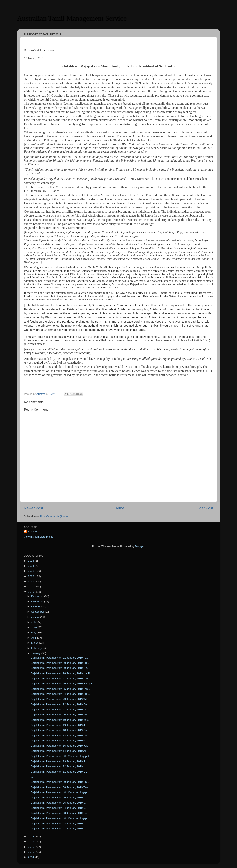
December (38, 596)
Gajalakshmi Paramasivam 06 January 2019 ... (58, 797)
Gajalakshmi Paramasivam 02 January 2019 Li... (59, 823)
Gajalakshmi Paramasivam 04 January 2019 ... (58, 808)
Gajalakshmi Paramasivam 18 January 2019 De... (60, 735)
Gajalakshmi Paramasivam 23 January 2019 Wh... (60, 699)
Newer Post (34, 508)
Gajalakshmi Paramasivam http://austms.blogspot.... (61, 756)
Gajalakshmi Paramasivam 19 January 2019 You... (60, 720)
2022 (31, 576)
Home (119, 508)
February (37, 648)
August (36, 617)
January (36, 653)
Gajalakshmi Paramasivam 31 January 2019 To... (60, 658)
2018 (31, 836)
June (34, 627)
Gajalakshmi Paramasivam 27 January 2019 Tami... (61, 678)
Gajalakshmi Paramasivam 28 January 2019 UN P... (61, 673)
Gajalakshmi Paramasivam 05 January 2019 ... (58, 803)
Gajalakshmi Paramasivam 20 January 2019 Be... (60, 715)
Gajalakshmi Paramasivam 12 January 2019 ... (58, 766)
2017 (31, 842)
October (36, 607)
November (38, 601)
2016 (31, 847)
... (32, 777)
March (35, 643)
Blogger (140, 546)
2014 (31, 857)
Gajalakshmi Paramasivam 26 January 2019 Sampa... (62, 684)
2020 (31, 587)
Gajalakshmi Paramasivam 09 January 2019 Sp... (60, 782)
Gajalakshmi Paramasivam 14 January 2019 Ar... (59, 751)
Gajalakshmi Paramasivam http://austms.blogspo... (61, 792)
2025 (31, 561)
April (34, 638)
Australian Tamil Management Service (72, 18)
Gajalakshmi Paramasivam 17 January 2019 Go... (60, 741)
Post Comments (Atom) (54, 516)
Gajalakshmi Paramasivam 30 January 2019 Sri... (60, 663)
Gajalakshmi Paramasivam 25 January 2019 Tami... (61, 689)
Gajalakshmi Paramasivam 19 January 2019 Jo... (60, 725)
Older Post (204, 508)
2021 (31, 581)
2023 (31, 571)
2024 (31, 566)
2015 (31, 852)
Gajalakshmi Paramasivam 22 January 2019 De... (60, 704)
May (34, 633)
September (38, 612)
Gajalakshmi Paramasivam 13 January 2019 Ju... (60, 761)
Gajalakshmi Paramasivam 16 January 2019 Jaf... (60, 746)
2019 (31, 592)
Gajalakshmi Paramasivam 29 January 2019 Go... (60, 668)
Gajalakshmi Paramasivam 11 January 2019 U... (59, 772)
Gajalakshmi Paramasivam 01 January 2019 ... (58, 829)
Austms (33, 531)
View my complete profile (39, 537)
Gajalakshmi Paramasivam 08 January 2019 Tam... (61, 787)
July (34, 622)
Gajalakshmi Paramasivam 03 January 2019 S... (59, 813)
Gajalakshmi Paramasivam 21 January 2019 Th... (60, 709)
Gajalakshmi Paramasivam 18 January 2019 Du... (60, 730)
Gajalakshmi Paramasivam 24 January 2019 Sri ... (60, 694)
